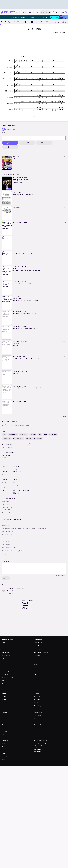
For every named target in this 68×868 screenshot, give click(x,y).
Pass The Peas (6, 455)
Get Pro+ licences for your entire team (44, 728)
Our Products (5, 652)
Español (4, 750)
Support (4, 649)
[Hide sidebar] (29, 444)
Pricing (4, 687)
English (4, 744)
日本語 (4, 760)
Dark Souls (5, 513)
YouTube (4, 696)
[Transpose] (35, 22)
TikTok (3, 709)
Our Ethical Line (38, 643)
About (3, 643)
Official (8, 189)
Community (37, 655)
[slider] (1, 24)
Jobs (3, 646)
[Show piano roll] (63, 22)
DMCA (4, 681)
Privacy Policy (5, 671)
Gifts (3, 659)
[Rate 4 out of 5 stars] (10, 425)
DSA (3, 684)
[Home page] (8, 12)
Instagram (4, 712)
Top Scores (37, 696)
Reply (9, 593)
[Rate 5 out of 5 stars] (13, 425)
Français (4, 753)
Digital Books (37, 715)
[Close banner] (64, 17)
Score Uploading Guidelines (41, 652)
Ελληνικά (4, 756)
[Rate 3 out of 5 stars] (8, 425)
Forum (36, 674)
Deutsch (4, 747)
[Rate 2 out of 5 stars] (5, 425)
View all (64, 416)
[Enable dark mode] (56, 22)
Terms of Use (5, 674)
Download (37, 668)
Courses (36, 709)
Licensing (4, 668)
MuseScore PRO (6, 655)
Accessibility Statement (8, 677)
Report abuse (37, 646)
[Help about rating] (16, 422)
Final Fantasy (6, 504)
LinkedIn (4, 706)
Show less (6, 555)
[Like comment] (13, 593)
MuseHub (4, 731)
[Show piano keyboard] (59, 22)
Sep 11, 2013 (20, 588)
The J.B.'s (6, 458)
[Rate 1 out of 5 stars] (3, 425)
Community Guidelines (40, 649)
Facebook (4, 699)
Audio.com (5, 728)
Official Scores (38, 712)
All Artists (37, 703)
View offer (55, 17)
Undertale (4, 501)
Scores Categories (39, 706)
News (36, 719)
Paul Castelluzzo (11, 588)
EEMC (3, 734)
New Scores (37, 699)
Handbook (37, 671)
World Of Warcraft (7, 507)
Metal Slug (5, 510)
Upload (56, 12)
